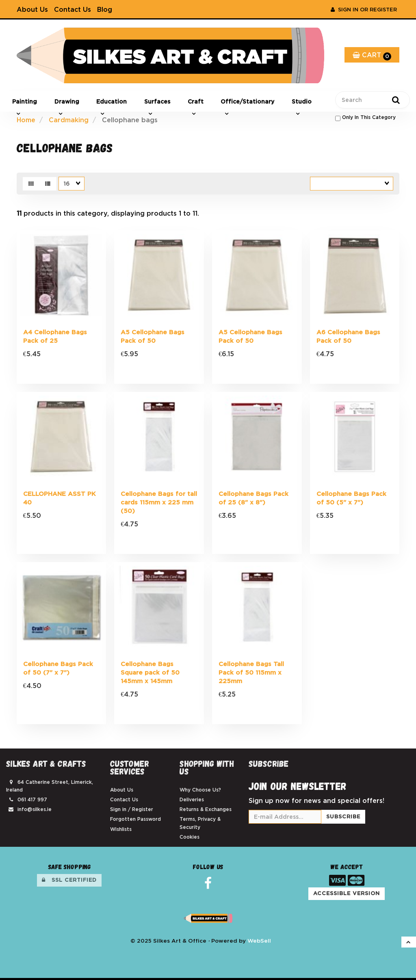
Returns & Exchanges (206, 811)
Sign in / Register (132, 811)
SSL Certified (69, 882)
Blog (105, 9)
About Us (32, 9)
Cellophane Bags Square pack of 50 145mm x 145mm (150, 674)
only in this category (365, 118)
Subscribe (343, 819)
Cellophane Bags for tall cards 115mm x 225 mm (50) (159, 503)
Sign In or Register (364, 10)
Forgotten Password (135, 821)
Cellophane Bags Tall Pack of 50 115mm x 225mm (251, 674)
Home (26, 120)
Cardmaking (69, 120)
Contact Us (73, 9)
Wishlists (121, 831)
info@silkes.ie (35, 811)
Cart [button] (372, 56)
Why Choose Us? (200, 791)
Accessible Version (347, 895)
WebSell (259, 942)
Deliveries (192, 802)
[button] (409, 944)
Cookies (190, 838)
